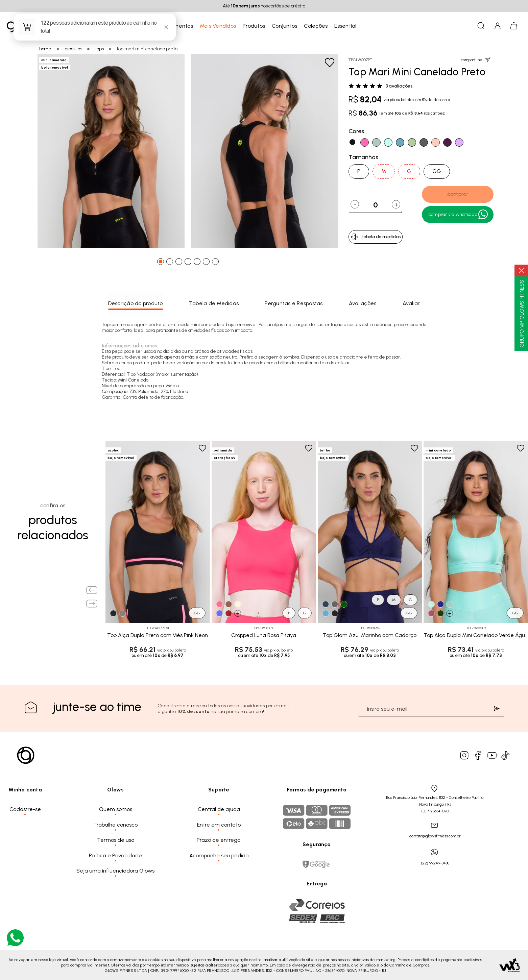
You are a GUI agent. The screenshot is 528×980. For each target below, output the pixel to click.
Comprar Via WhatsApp (459, 215)
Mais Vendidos (218, 26)
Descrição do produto (136, 303)
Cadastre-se (25, 809)
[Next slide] (92, 604)
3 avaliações (399, 86)
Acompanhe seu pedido (219, 855)
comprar (458, 194)
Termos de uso (116, 840)
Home (45, 49)
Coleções (316, 26)
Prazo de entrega (219, 840)
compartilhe (476, 60)
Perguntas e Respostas (294, 303)
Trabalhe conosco (115, 825)
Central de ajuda (219, 809)
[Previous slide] (92, 590)
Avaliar (411, 303)
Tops (99, 49)
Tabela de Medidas (214, 303)
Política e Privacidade (115, 855)
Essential (345, 26)
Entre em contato (219, 825)
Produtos (254, 26)
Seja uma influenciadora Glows (115, 871)
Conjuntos (284, 26)
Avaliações (363, 303)
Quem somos (116, 809)
